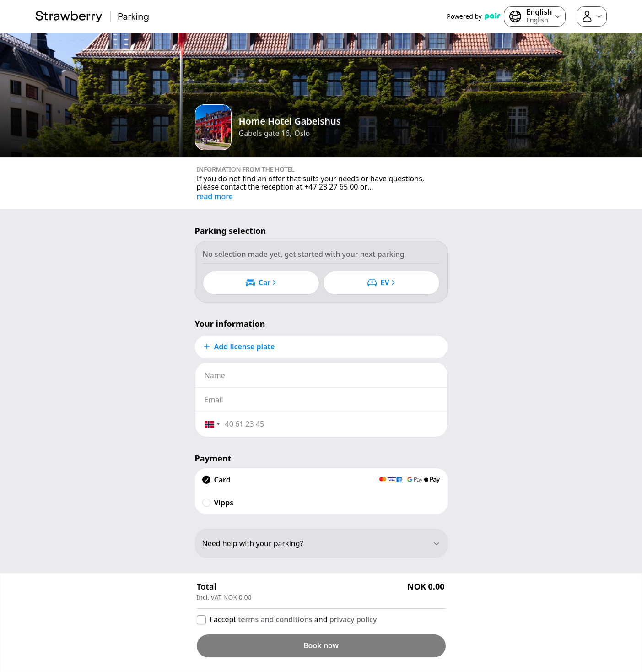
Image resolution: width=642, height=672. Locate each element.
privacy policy (353, 619)
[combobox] (212, 424)
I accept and (293, 619)
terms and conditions (275, 619)
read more (215, 196)
